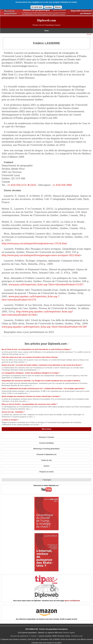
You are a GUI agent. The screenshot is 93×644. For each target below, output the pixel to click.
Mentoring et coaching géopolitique (46, 449)
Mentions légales (69, 633)
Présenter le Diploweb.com (46, 454)
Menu (46, 31)
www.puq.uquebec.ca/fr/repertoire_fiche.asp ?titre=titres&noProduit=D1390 (44, 327)
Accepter (49, 7)
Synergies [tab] (46, 480)
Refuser (58, 7)
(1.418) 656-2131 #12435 (22, 185)
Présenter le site (77, 636)
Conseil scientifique (47, 443)
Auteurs (46, 466)
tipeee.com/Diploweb (72, 601)
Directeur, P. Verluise (46, 437)
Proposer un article (47, 472)
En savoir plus (37, 7)
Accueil (89, 34)
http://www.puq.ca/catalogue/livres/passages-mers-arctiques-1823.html (41, 255)
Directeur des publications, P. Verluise (23, 636)
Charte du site (46, 460)
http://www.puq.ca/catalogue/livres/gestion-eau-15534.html (34, 243)
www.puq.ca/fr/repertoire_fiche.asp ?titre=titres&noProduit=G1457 (46, 284)
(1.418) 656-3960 (62, 185)
